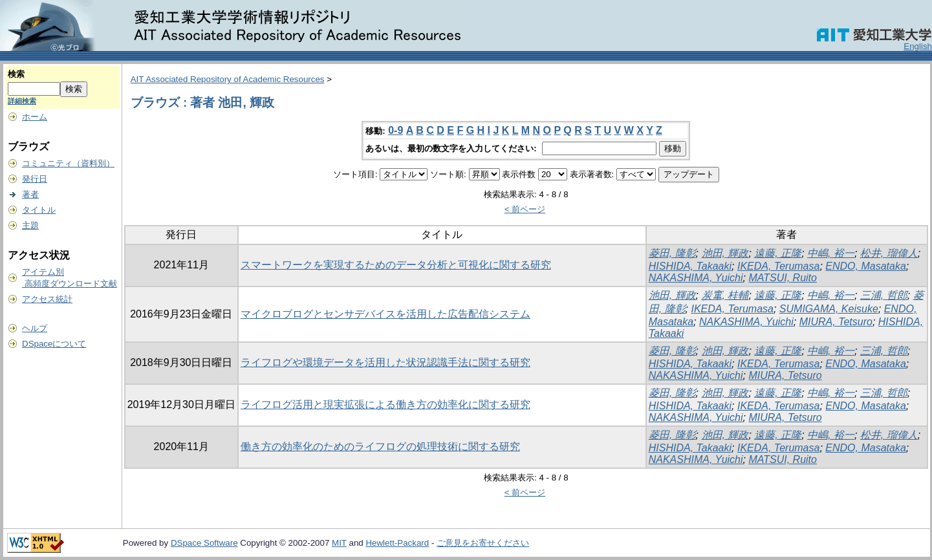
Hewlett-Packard (397, 543)
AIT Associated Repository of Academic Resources (228, 79)
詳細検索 (22, 101)
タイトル (39, 210)
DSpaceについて (54, 344)
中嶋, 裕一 (831, 253)
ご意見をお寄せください (483, 543)
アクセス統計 (47, 299)
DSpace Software (204, 543)
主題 (30, 225)
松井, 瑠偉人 (889, 253)
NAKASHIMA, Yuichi (696, 278)
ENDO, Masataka (865, 266)
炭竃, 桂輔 (725, 295)
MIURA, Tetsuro (836, 322)
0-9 (396, 130)
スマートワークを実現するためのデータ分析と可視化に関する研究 (396, 265)
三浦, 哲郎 (884, 295)
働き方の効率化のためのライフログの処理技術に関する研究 (380, 447)
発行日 (35, 179)
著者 (30, 194)
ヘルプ (35, 328)
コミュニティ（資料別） (68, 163)
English (918, 46)
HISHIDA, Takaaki (690, 266)
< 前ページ (525, 209)
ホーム (35, 117)
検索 (16, 74)
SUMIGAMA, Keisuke (829, 309)
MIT (339, 543)
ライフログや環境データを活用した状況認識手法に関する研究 (385, 362)
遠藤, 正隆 (778, 253)
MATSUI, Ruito (783, 278)
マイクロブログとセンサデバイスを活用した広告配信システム (385, 314)
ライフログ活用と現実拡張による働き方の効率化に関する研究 (385, 404)
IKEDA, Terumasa (778, 266)
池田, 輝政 (725, 253)
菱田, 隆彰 (672, 253)
